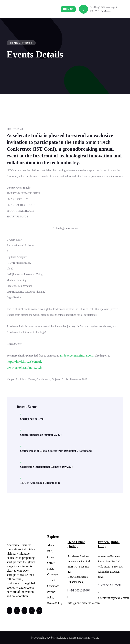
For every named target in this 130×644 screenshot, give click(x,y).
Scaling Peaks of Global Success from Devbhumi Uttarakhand (56, 451)
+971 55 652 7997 (110, 585)
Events (27, 43)
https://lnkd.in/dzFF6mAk (24, 361)
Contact (51, 557)
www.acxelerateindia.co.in (25, 368)
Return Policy (55, 603)
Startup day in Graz (32, 419)
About (51, 545)
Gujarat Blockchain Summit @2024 (41, 435)
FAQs (50, 551)
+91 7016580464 (100, 11)
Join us (68, 9)
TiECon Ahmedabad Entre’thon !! (40, 483)
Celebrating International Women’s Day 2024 (46, 467)
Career (51, 563)
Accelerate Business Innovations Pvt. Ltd (77, 638)
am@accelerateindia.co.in (77, 355)
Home (14, 43)
